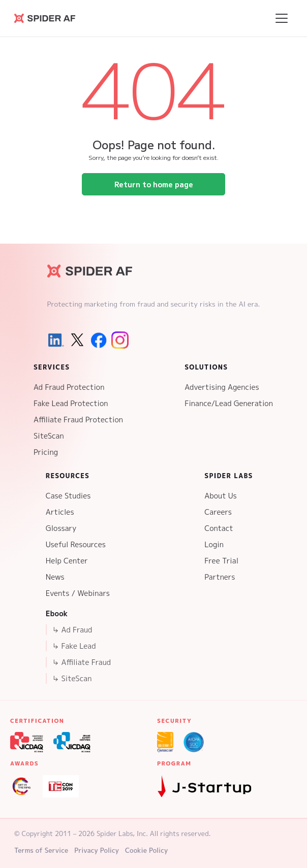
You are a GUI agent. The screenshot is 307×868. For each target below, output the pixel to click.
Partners (220, 577)
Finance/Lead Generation (229, 403)
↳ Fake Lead (74, 646)
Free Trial (221, 561)
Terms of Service (41, 850)
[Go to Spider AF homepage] (45, 18)
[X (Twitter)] (77, 340)
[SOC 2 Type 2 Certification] (194, 742)
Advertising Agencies (222, 387)
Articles (60, 512)
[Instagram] (120, 340)
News (55, 577)
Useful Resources (76, 544)
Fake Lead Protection (71, 403)
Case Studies (68, 496)
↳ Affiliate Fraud (81, 662)
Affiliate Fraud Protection (78, 420)
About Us (221, 496)
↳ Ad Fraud (72, 630)
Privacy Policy (97, 850)
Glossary (61, 528)
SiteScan (49, 436)
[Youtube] (141, 340)
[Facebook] (99, 340)
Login (214, 544)
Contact (219, 528)
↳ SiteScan (72, 678)
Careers (218, 512)
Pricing (46, 452)
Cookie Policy (146, 850)
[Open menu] (282, 18)
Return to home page (154, 184)
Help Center (67, 561)
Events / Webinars (78, 593)
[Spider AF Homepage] (90, 271)
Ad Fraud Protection (69, 387)
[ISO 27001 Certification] (165, 742)
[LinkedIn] (56, 340)
